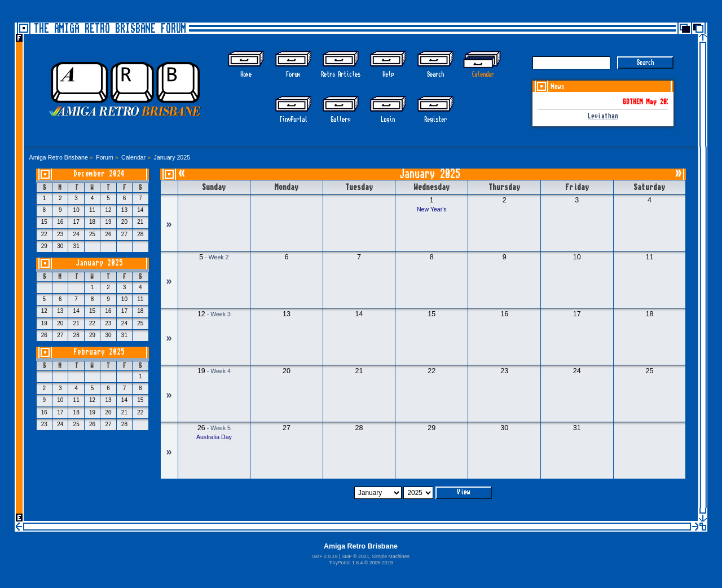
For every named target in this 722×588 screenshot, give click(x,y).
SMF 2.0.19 (325, 556)
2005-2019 (381, 563)
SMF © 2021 (355, 556)
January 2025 (99, 263)
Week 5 (221, 428)
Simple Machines (390, 556)
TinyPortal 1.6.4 (346, 563)
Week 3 (221, 314)
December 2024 (99, 174)
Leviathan (603, 116)
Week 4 (221, 371)
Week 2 (219, 257)
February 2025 (99, 352)
